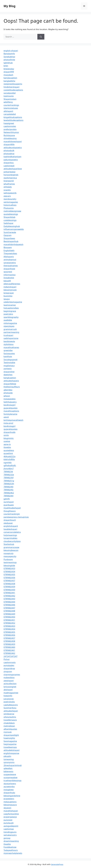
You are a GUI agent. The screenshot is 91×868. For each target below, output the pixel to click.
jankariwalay (10, 172)
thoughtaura (10, 511)
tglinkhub (8, 63)
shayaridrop (9, 668)
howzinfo (8, 696)
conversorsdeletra (12, 532)
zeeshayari (9, 681)
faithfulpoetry (10, 402)
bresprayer (9, 293)
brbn (6, 66)
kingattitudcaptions (13, 117)
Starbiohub (9, 544)
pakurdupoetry (11, 160)
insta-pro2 (8, 423)
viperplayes (9, 326)
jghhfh (7, 499)
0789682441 (9, 593)
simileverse (9, 714)
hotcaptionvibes (11, 308)
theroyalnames (11, 266)
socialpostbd (10, 93)
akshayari (8, 690)
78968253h (9, 484)
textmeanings (10, 562)
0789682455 (9, 632)
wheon (7, 396)
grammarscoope (11, 547)
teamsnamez (10, 305)
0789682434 (9, 571)
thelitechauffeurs (12, 387)
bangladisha (9, 81)
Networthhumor (11, 132)
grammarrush (10, 329)
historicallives (10, 205)
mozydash (8, 75)
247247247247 (11, 656)
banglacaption (10, 78)
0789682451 (9, 620)
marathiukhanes (11, 347)
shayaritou (9, 163)
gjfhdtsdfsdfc (10, 465)
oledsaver (8, 523)
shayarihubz (9, 793)
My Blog (10, 6)
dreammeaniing (11, 841)
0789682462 (9, 653)
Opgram (7, 235)
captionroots (10, 662)
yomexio (8, 368)
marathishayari (11, 811)
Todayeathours (11, 850)
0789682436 (9, 578)
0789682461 (9, 650)
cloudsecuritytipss (12, 541)
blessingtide (9, 565)
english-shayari (11, 51)
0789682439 (9, 587)
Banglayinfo (9, 54)
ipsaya (7, 299)
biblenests (8, 771)
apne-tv (7, 444)
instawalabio (10, 399)
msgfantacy (9, 366)
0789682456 (9, 635)
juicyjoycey (9, 699)
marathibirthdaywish (13, 244)
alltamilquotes (10, 729)
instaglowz (9, 790)
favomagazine (10, 741)
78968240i (8, 487)
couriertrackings (11, 105)
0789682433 (9, 568)
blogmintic (9, 438)
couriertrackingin (12, 514)
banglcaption (10, 378)
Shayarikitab (9, 217)
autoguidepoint (11, 826)
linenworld (9, 181)
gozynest (8, 272)
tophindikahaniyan (12, 156)
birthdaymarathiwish (13, 420)
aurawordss (9, 786)
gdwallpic (8, 768)
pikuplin (7, 756)
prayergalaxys (10, 817)
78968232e (9, 475)
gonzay (7, 838)
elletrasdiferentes (12, 284)
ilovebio (7, 447)
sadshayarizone (11, 338)
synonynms (9, 762)
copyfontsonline (11, 814)
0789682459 (9, 644)
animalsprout (10, 259)
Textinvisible (9, 362)
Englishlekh (9, 250)
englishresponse (11, 753)
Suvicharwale (10, 232)
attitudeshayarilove (13, 169)
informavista (10, 275)
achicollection (10, 683)
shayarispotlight (11, 735)
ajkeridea (8, 390)
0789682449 (9, 614)
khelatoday (9, 69)
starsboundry (10, 199)
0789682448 (9, 611)
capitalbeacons (11, 705)
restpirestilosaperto (13, 84)
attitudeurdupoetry (13, 147)
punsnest (8, 820)
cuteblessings (10, 220)
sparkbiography (11, 317)
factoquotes (9, 353)
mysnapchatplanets (13, 853)
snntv (6, 435)
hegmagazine (10, 744)
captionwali (9, 166)
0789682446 (9, 605)
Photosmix (9, 208)
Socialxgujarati (11, 359)
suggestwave (10, 774)
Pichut (7, 659)
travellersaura (10, 720)
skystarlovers (10, 783)
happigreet (9, 123)
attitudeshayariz (11, 381)
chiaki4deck (9, 723)
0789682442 (9, 596)
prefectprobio (10, 129)
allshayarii (8, 111)
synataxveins (10, 263)
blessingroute (10, 290)
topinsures (9, 96)
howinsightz (9, 738)
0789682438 (9, 584)
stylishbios (9, 344)
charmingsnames (12, 674)
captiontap (9, 829)
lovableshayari (10, 529)
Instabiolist (9, 278)
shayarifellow (10, 384)
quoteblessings (11, 214)
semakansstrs (10, 835)
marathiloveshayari (13, 141)
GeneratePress (57, 864)
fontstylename (10, 414)
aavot (6, 417)
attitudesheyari (11, 711)
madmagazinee (11, 693)
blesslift (7, 281)
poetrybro (8, 314)
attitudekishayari (12, 750)
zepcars (7, 196)
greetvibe (8, 350)
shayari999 (9, 72)
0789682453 (9, 626)
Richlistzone (9, 135)
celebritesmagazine (13, 302)
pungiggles (9, 665)
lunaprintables (10, 538)
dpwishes (8, 375)
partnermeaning (11, 332)
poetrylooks (9, 702)
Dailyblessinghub (12, 226)
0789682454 (9, 629)
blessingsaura (10, 805)
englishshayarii (11, 526)
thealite (7, 844)
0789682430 (9, 590)
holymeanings (10, 535)
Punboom (8, 559)
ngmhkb (8, 462)
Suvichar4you (10, 708)
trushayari (8, 335)
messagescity (10, 556)
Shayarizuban (10, 99)
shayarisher (9, 372)
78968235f (9, 478)
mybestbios (9, 677)
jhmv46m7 (9, 469)
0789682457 (9, 638)
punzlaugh (9, 823)
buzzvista (8, 296)
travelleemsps (10, 747)
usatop (7, 441)
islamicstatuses (11, 108)
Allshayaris (9, 256)
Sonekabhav (9, 57)
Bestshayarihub (11, 241)
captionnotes (10, 126)
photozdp (8, 393)
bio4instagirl (10, 405)
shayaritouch (10, 520)
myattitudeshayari (12, 508)
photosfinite (9, 60)
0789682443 (9, 599)
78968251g (9, 481)
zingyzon (8, 671)
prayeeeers (9, 799)
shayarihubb (10, 432)
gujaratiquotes (11, 408)
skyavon (7, 808)
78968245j (8, 490)
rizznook (8, 732)
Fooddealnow (10, 847)
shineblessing (10, 138)
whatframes (9, 184)
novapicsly (9, 553)
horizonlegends (11, 175)
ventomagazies (11, 202)
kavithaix (8, 356)
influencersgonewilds (14, 229)
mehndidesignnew (12, 211)
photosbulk (9, 150)
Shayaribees (9, 238)
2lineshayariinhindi (13, 765)
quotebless (9, 450)
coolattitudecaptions (13, 90)
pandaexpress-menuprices (16, 517)
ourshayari (9, 502)
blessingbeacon (11, 550)
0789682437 (9, 581)
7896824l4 (8, 496)
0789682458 (9, 641)
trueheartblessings (12, 780)
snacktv (7, 190)
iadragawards (10, 193)
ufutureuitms (10, 717)
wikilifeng (8, 102)
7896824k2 (9, 493)
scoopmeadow (10, 777)
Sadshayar (9, 223)
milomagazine (10, 323)
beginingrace (10, 311)
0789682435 (9, 574)
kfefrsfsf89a (9, 459)
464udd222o (10, 456)
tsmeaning (9, 759)
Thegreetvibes (10, 253)
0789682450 (9, 617)
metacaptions (10, 802)
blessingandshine (12, 796)
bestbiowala (9, 341)
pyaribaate (9, 505)
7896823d (8, 471)
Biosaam (8, 247)
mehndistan (9, 726)
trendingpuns (10, 832)
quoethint (8, 453)
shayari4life (9, 144)
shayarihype (9, 269)
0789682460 (9, 647)
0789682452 (9, 623)
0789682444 (9, 602)
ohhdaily (8, 187)
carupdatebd (10, 114)
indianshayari (10, 287)
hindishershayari (11, 87)
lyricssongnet (10, 687)
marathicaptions (11, 411)
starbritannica (10, 178)
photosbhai (9, 154)
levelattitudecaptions (14, 120)
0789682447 (9, 608)
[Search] (41, 37)
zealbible (8, 320)
